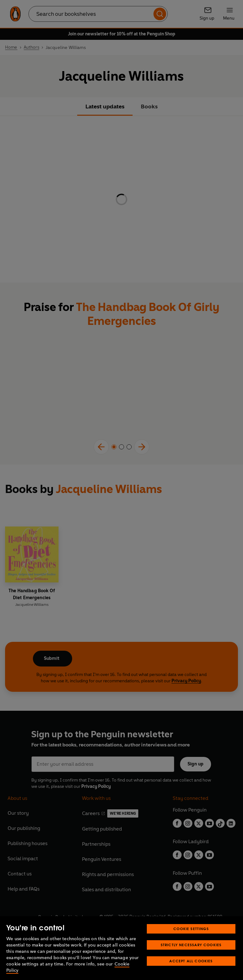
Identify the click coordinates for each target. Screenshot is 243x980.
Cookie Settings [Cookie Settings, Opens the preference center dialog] (191, 929)
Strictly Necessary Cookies (191, 945)
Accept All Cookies (191, 961)
